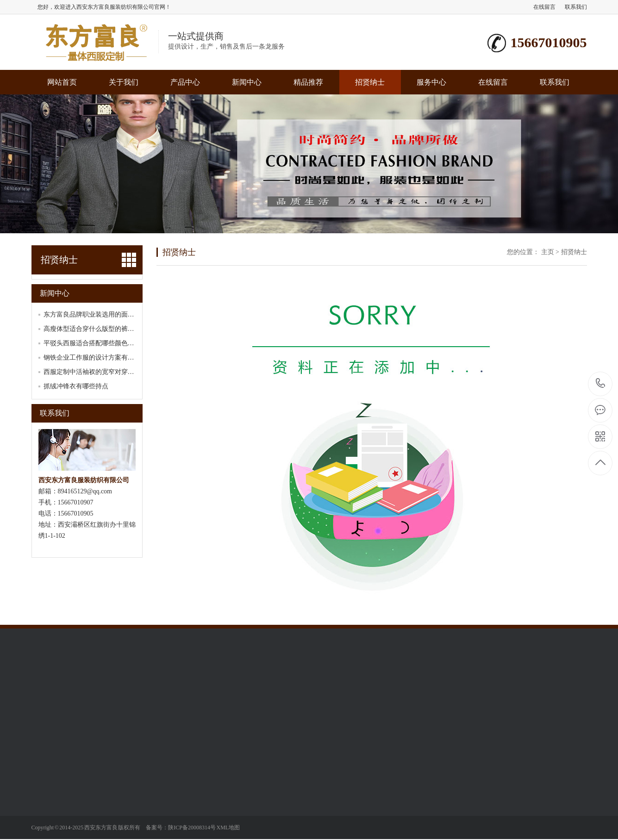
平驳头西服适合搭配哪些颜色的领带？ (99, 343)
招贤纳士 (370, 82)
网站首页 (62, 82)
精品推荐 (308, 82)
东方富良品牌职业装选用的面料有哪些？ (102, 314)
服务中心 (431, 82)
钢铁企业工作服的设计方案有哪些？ (95, 358)
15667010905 (601, 383)
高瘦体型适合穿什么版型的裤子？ (92, 329)
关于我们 (124, 82)
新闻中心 (247, 82)
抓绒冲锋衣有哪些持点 (76, 386)
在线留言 (544, 7)
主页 (548, 252)
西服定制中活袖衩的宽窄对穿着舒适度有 (102, 372)
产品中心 (185, 82)
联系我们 (576, 7)
